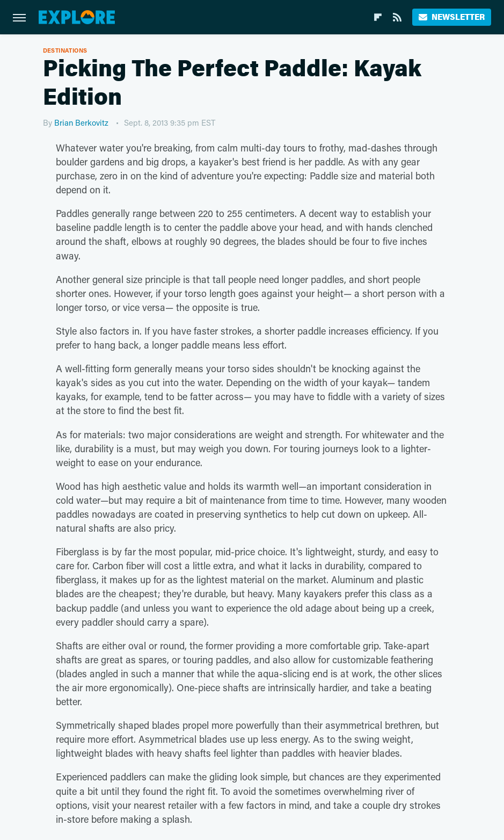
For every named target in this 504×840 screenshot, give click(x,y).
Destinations (65, 50)
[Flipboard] (378, 17)
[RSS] (397, 17)
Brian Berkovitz (81, 122)
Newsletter (452, 17)
